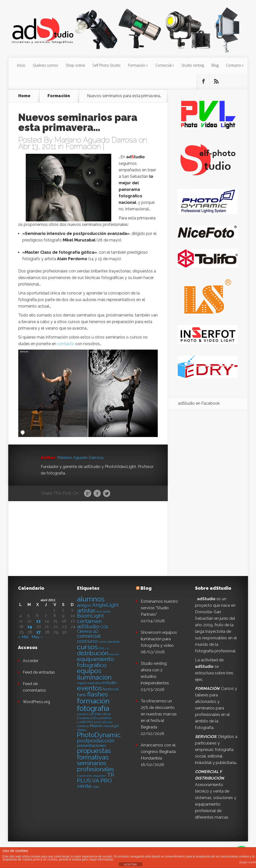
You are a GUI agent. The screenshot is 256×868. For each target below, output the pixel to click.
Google (88, 494)
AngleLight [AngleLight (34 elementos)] (105, 605)
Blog (215, 65)
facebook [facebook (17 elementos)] (111, 689)
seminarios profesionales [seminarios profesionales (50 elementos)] (95, 766)
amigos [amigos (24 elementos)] (84, 605)
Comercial (163, 65)
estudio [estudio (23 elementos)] (110, 683)
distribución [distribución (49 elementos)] (93, 653)
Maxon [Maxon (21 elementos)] (96, 726)
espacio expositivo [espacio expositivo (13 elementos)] (89, 683)
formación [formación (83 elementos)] (93, 701)
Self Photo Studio (106, 65)
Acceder (30, 661)
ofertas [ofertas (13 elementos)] (82, 730)
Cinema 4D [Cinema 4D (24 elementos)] (88, 631)
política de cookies (45, 859)
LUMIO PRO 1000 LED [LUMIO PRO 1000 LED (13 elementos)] (92, 722)
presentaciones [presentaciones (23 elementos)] (92, 746)
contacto (66, 344)
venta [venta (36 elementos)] (84, 786)
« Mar (23, 637)
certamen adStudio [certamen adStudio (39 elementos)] (89, 624)
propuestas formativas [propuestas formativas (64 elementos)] (94, 754)
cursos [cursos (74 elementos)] (87, 647)
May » (37, 637)
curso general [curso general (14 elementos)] (109, 642)
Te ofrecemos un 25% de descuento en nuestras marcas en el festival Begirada (159, 714)
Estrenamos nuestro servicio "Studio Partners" (159, 608)
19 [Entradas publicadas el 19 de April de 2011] (30, 627)
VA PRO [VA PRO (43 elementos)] (102, 781)
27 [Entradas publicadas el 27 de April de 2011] (38, 632)
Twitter (107, 494)
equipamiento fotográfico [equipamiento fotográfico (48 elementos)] (95, 662)
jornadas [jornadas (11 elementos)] (82, 714)
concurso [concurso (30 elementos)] (87, 641)
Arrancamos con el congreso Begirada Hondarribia (158, 752)
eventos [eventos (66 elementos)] (89, 688)
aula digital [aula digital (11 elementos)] (103, 612)
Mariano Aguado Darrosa (96, 140)
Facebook (97, 494)
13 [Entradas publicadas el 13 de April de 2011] (38, 621)
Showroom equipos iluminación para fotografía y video (159, 639)
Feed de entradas (39, 672)
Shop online (75, 65)
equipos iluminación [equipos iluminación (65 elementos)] (94, 674)
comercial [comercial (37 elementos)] (89, 636)
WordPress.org (36, 702)
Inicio (21, 65)
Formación (137, 65)
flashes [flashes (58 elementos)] (98, 694)
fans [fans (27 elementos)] (82, 695)
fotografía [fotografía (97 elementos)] (93, 708)
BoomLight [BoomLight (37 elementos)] (90, 616)
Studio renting (193, 65)
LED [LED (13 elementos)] (93, 718)
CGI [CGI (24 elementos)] (104, 627)
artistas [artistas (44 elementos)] (86, 611)
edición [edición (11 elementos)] (114, 654)
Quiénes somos (45, 65)
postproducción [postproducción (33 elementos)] (96, 741)
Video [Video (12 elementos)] (95, 787)
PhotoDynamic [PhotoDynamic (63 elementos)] (99, 735)
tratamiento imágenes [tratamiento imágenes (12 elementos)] (91, 776)
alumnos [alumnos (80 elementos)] (91, 599)
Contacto (233, 65)
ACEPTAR (130, 864)
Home (24, 96)
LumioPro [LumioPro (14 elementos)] (104, 718)
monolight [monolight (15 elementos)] (111, 726)
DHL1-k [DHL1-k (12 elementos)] (104, 648)
